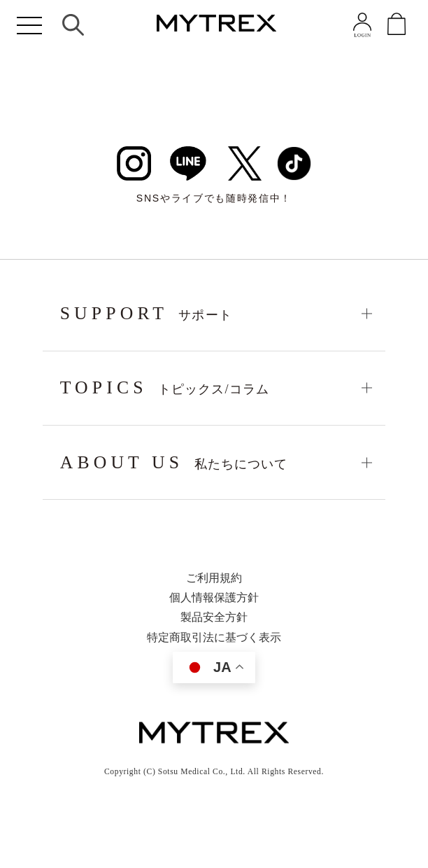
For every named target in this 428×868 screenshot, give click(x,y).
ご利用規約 (214, 578)
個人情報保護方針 (214, 598)
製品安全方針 (214, 617)
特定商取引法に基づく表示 (214, 638)
